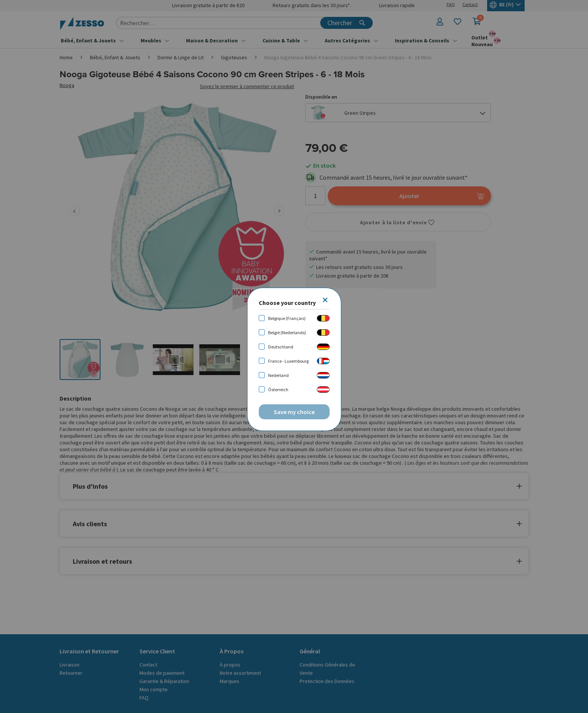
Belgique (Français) (287, 318)
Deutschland (281, 347)
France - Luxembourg (288, 361)
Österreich (278, 390)
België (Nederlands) (287, 332)
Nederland (278, 375)
